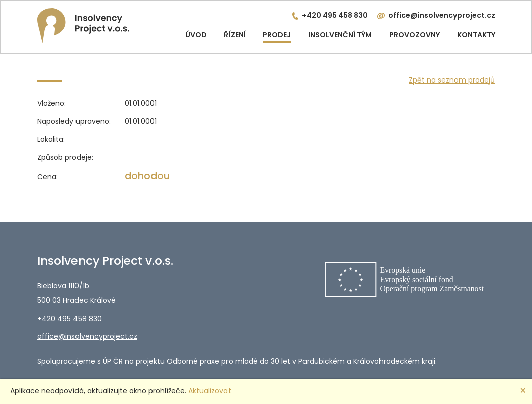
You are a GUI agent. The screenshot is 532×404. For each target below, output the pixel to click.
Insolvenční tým (340, 35)
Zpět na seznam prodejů (452, 80)
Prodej (277, 35)
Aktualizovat (210, 391)
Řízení (235, 35)
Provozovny (414, 35)
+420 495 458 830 (335, 15)
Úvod (196, 35)
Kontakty (476, 35)
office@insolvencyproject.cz (442, 15)
